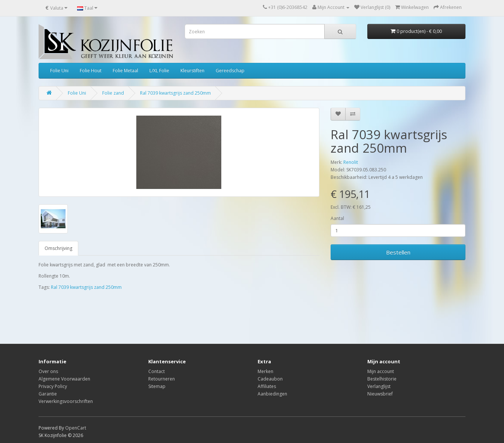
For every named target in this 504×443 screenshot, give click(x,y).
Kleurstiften (192, 71)
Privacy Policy (53, 386)
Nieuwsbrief (380, 394)
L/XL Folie (159, 71)
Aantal (337, 218)
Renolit (351, 162)
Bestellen (398, 252)
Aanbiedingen (272, 394)
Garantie (48, 394)
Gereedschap (230, 71)
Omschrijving (58, 248)
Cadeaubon (270, 379)
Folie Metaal (125, 71)
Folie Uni (59, 71)
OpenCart (76, 428)
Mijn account (381, 371)
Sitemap (157, 386)
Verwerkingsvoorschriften (66, 401)
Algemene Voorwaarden (64, 379)
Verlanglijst (379, 386)
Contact (157, 371)
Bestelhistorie (382, 379)
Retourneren (162, 379)
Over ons (48, 371)
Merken (265, 371)
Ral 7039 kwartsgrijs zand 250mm (175, 93)
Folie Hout (91, 71)
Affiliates (267, 386)
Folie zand (113, 93)
